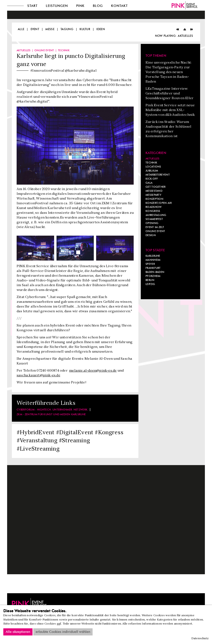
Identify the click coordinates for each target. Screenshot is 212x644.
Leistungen (57, 6)
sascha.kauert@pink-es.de (38, 376)
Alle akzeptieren (18, 632)
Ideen (101, 29)
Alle (21, 29)
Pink (80, 6)
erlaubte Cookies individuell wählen (63, 632)
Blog (98, 6)
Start (32, 6)
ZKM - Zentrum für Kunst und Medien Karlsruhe (51, 414)
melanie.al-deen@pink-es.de (93, 371)
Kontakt (119, 6)
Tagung (67, 29)
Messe (50, 29)
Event (35, 29)
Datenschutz (200, 639)
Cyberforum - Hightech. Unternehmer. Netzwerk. (52, 410)
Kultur (85, 29)
